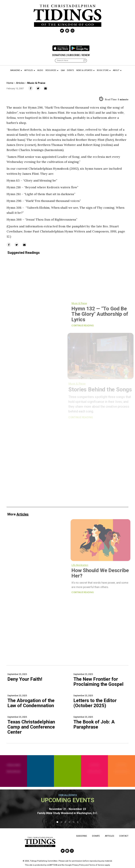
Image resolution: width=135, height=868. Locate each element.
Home (10, 83)
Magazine (16, 70)
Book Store (104, 70)
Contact (124, 836)
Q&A (63, 70)
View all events (68, 795)
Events (70, 70)
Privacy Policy (78, 865)
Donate (96, 836)
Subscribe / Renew (78, 55)
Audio (40, 70)
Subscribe (82, 836)
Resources (52, 70)
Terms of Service (97, 865)
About (117, 70)
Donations (59, 55)
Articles (30, 70)
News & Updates (85, 70)
